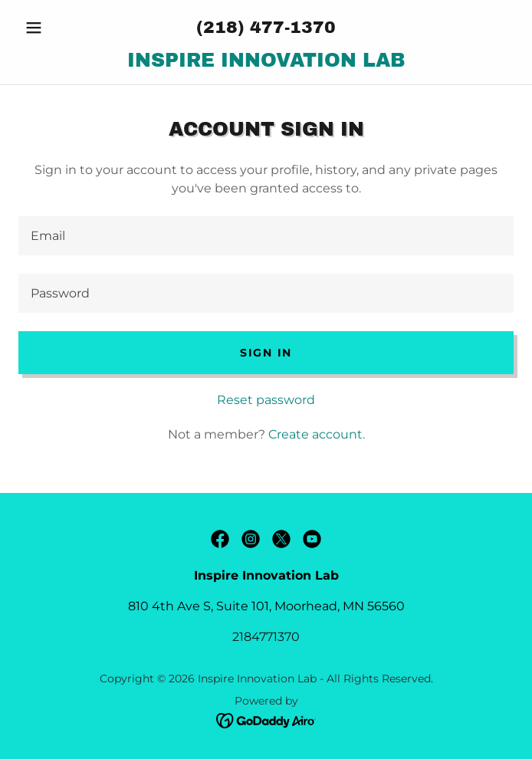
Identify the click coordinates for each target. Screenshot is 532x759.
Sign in (266, 353)
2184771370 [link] (266, 637)
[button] (56, 28)
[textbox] (266, 236)
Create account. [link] (317, 434)
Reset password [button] (266, 400)
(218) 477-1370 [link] (266, 28)
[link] (266, 61)
